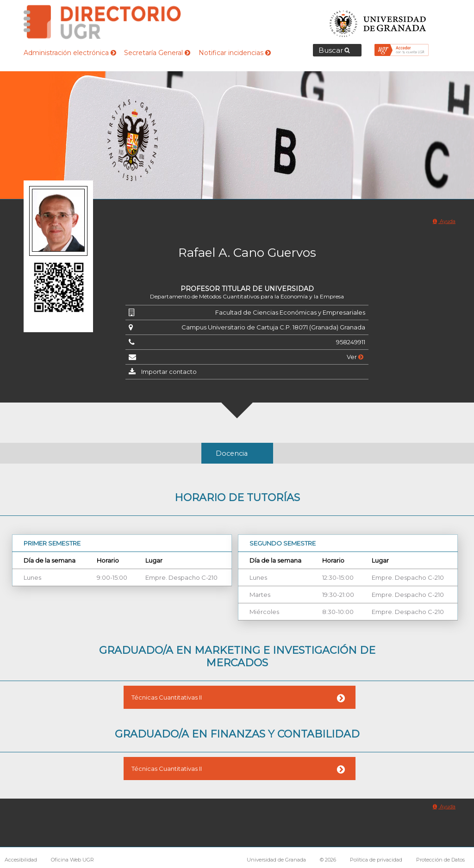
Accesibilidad (21, 860)
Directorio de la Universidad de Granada (102, 22)
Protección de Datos (440, 860)
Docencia (232, 453)
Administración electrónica (70, 53)
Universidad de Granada (378, 21)
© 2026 (328, 860)
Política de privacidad (376, 860)
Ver (355, 357)
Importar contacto (169, 372)
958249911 (351, 342)
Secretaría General (157, 53)
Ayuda (444, 221)
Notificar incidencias (235, 53)
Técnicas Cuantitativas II (167, 697)
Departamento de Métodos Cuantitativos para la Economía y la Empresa (247, 296)
